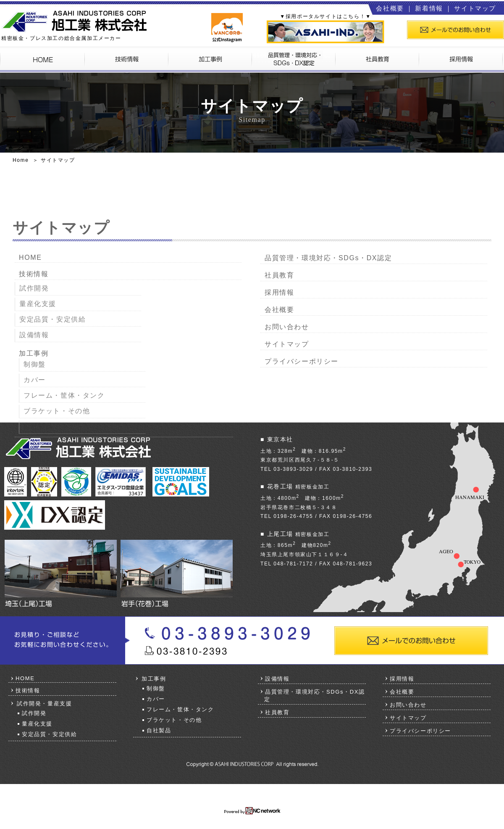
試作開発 (34, 288)
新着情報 (429, 8)
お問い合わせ (287, 327)
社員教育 (279, 275)
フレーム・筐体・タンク (64, 395)
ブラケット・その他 (57, 411)
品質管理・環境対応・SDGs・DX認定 (328, 258)
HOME (30, 257)
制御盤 (35, 364)
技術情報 (34, 274)
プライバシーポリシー (302, 361)
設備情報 (34, 335)
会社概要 (390, 8)
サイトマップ (475, 8)
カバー (35, 380)
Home (21, 160)
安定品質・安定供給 (52, 319)
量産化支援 (38, 304)
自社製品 (38, 426)
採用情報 (279, 292)
